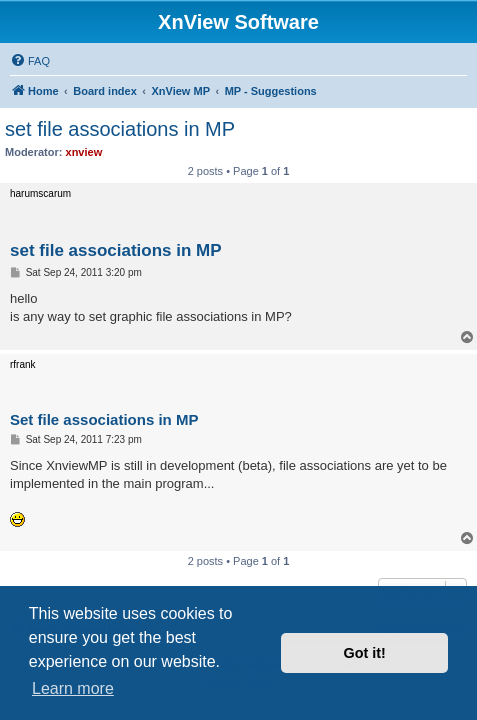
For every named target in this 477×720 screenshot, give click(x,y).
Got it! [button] (365, 653)
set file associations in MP (120, 129)
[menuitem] (30, 61)
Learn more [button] (73, 688)
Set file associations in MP (104, 419)
